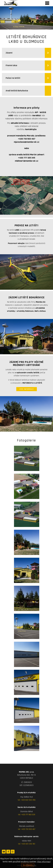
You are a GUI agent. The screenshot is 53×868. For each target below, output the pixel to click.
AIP (36, 112)
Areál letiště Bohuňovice (17, 91)
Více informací (44, 862)
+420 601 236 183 (28, 844)
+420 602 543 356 (28, 800)
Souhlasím (28, 865)
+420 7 (24, 829)
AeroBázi (37, 115)
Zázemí (9, 53)
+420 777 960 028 (28, 815)
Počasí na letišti (13, 78)
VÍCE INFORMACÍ (27, 389)
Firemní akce (12, 65)
